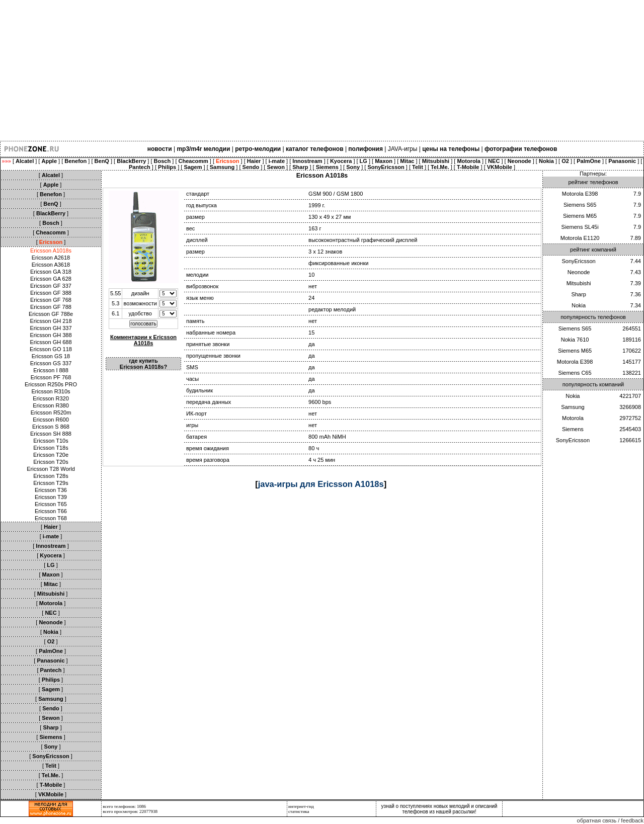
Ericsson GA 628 (51, 279)
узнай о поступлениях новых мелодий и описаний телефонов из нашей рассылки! (439, 809)
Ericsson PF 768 (51, 377)
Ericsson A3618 (51, 265)
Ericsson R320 (51, 398)
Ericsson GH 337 (51, 328)
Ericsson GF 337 (51, 286)
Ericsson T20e (51, 455)
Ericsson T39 (51, 497)
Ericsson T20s (51, 462)
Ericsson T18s (51, 448)
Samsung (573, 407)
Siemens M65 (580, 216)
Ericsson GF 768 (51, 300)
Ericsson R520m (51, 413)
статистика (299, 811)
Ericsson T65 (51, 504)
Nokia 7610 (575, 340)
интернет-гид (301, 806)
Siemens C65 (575, 373)
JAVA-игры (403, 149)
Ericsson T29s (51, 483)
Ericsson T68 (51, 518)
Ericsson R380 (51, 405)
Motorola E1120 (580, 238)
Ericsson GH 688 (51, 342)
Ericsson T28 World (51, 469)
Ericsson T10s (51, 441)
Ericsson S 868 (51, 427)
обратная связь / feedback (610, 820)
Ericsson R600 (51, 420)
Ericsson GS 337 (51, 363)
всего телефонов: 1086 (124, 806)
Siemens (573, 429)
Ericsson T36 (51, 490)
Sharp (578, 294)
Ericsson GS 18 (51, 356)
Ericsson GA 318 (51, 272)
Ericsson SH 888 (51, 434)
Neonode (579, 272)
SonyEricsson (578, 261)
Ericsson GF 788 (51, 307)
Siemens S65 (580, 205)
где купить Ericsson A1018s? (143, 364)
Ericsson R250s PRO (51, 384)
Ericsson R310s (51, 391)
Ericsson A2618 (51, 258)
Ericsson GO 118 (51, 349)
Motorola (573, 418)
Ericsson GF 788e (51, 314)
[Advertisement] (302, 70)
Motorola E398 (580, 194)
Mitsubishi (579, 283)
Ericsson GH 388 (51, 335)
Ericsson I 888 (51, 370)
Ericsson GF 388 (51, 293)
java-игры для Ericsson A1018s (321, 484)
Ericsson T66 (51, 511)
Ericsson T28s (51, 476)
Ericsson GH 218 (51, 321)
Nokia (579, 305)
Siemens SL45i (580, 227)
